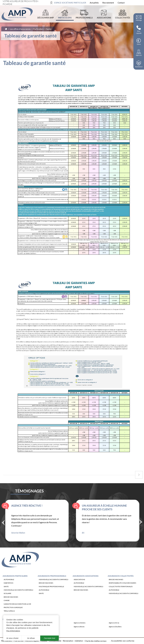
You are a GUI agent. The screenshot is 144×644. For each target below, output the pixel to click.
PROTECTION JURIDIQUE (13, 614)
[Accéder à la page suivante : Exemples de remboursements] (139, 475)
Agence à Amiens (80, 629)
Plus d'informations (13, 631)
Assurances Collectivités (121, 582)
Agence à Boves (79, 633)
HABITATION (8, 589)
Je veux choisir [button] (12, 638)
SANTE (6, 593)
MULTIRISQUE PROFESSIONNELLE (51, 593)
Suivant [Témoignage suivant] (141, 528)
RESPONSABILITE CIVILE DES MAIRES (122, 589)
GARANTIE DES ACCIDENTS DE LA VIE (17, 610)
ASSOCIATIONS (79, 586)
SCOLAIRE (7, 600)
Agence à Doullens (115, 633)
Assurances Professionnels (52, 582)
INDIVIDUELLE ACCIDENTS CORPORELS (18, 596)
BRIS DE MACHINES (11, 603)
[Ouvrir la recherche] (140, 3)
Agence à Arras (114, 629)
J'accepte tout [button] (49, 638)
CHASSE (7, 607)
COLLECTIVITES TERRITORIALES (121, 593)
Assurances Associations (86, 582)
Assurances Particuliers (15, 582)
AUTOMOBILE (9, 586)
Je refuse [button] (31, 638)
